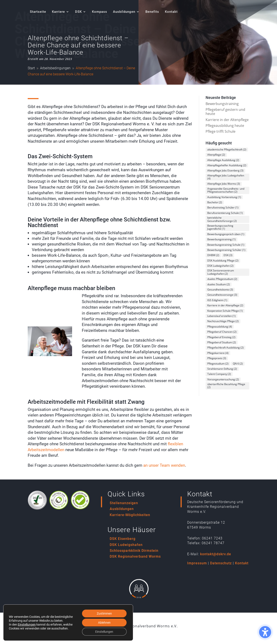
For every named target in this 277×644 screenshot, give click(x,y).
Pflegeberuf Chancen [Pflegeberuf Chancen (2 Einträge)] (222, 332)
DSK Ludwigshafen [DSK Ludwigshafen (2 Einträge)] (220, 266)
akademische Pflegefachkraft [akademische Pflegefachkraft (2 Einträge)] (227, 149)
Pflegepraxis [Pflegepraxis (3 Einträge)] (217, 358)
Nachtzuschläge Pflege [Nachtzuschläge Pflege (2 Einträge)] (223, 321)
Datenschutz (221, 563)
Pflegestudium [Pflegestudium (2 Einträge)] (218, 364)
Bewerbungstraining (222, 104)
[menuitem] (38, 17)
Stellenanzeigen (124, 503)
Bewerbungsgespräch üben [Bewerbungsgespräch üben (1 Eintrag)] (226, 234)
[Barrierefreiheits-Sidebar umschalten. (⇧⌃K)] (265, 632)
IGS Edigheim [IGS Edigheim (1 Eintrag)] (217, 300)
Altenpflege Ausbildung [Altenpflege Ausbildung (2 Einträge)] (223, 160)
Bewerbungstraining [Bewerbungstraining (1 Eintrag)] (221, 239)
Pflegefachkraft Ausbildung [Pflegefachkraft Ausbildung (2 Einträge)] (225, 348)
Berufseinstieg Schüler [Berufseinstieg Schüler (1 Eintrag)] (223, 207)
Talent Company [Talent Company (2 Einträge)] (219, 374)
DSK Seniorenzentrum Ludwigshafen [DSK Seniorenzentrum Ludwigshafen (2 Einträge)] (221, 272)
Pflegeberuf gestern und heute (225, 112)
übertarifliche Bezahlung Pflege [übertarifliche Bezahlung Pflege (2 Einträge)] (226, 386)
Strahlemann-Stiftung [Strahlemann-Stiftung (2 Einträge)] (222, 369)
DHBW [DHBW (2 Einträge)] (213, 255)
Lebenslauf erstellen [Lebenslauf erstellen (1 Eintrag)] (221, 316)
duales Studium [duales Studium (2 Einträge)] (219, 284)
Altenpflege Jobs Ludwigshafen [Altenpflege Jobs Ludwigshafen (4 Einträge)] (226, 177)
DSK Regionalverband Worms (135, 556)
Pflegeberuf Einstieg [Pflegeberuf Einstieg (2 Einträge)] (221, 337)
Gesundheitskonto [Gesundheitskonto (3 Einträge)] (220, 290)
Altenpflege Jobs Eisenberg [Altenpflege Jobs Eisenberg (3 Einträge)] (225, 170)
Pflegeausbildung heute (225, 126)
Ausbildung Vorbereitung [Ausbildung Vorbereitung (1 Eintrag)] (224, 197)
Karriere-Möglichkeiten (130, 515)
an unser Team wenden (164, 465)
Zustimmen (104, 613)
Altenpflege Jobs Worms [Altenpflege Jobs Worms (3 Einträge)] (224, 184)
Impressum (197, 563)
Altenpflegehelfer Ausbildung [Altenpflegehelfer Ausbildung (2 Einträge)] (227, 165)
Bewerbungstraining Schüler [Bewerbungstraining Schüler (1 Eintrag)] (226, 250)
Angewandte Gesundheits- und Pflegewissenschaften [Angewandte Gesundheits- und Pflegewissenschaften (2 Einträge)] (226, 190)
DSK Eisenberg (123, 539)
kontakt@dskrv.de (216, 554)
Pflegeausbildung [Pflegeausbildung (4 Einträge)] (220, 327)
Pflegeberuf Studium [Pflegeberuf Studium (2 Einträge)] (222, 342)
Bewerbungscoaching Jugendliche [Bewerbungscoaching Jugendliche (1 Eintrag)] (220, 227)
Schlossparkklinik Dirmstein (134, 551)
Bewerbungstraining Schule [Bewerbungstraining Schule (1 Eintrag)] (226, 245)
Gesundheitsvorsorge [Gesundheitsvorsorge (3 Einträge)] (222, 295)
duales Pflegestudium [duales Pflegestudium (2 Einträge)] (222, 279)
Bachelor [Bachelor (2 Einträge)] (215, 202)
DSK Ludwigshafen (126, 545)
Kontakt (242, 563)
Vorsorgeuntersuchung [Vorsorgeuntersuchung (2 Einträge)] (223, 379)
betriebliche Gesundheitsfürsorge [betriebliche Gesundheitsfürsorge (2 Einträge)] (222, 219)
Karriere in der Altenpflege (227, 120)
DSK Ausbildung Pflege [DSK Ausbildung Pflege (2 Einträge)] (223, 261)
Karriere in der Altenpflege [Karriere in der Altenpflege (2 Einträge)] (225, 305)
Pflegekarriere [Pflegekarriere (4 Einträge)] (218, 353)
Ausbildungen (122, 509)
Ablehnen (104, 623)
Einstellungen (27, 625)
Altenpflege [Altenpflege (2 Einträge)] (216, 155)
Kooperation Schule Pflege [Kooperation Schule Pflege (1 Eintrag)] (225, 311)
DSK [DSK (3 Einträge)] (228, 255)
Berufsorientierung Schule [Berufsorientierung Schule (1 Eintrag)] (225, 213)
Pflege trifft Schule (221, 131)
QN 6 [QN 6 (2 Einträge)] (238, 364)
